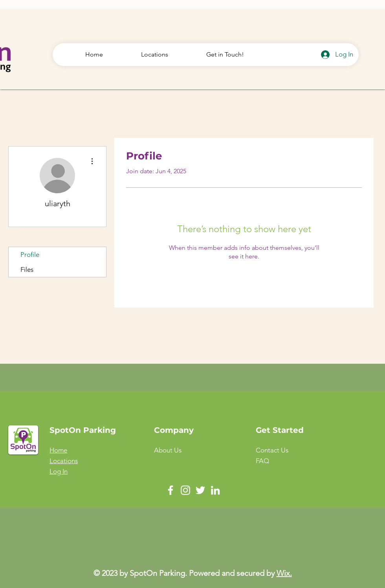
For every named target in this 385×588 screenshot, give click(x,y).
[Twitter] (200, 490)
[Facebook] (170, 490)
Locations (64, 461)
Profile (30, 255)
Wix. (284, 573)
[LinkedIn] (215, 490)
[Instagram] (185, 490)
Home (58, 450)
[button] (272, 450)
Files (27, 269)
